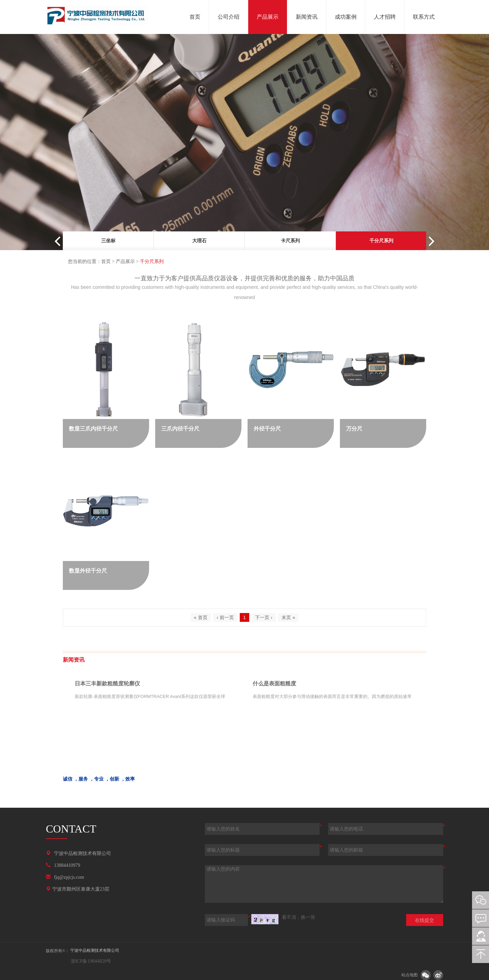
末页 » (288, 617)
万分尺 (354, 429)
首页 (106, 261)
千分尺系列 (381, 241)
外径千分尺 (267, 429)
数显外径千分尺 (88, 571)
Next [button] (430, 241)
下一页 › (264, 617)
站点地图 (410, 975)
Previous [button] (59, 241)
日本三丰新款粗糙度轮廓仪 (107, 684)
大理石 (199, 241)
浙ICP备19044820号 (90, 961)
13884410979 (67, 865)
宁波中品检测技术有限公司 (83, 853)
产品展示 (125, 261)
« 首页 (201, 617)
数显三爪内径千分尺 (93, 429)
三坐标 (108, 241)
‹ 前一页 (225, 617)
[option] (108, 242)
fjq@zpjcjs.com (69, 877)
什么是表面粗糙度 (274, 684)
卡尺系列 (290, 241)
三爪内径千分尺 (180, 429)
